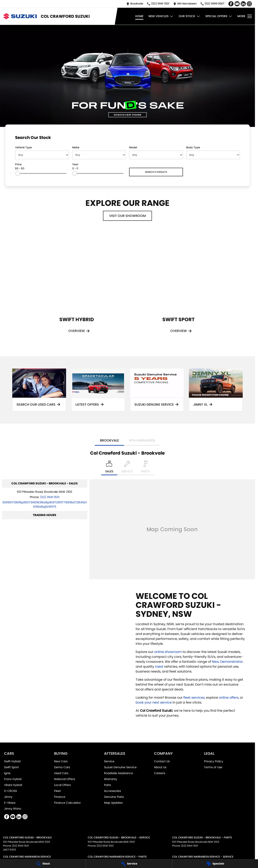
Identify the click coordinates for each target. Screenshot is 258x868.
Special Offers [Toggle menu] (219, 16)
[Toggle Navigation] (245, 16)
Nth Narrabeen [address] (142, 440)
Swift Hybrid (12, 761)
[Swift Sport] (178, 287)
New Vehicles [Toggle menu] (161, 16)
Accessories (112, 791)
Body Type (193, 147)
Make (76, 147)
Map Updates (113, 803)
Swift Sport (11, 767)
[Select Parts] (145, 468)
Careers (160, 773)
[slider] (18, 173)
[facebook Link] (231, 4)
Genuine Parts (114, 797)
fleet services (194, 698)
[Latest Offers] (98, 390)
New (215, 662)
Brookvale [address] (109, 440)
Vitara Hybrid (13, 785)
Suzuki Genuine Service (120, 767)
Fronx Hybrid (13, 779)
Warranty (111, 779)
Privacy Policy (214, 761)
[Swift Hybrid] (76, 287)
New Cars (61, 761)
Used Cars (61, 773)
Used (159, 667)
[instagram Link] (249, 4)
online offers (229, 698)
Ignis (7, 773)
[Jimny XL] (216, 390)
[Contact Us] (135, 4)
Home (139, 16)
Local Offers (62, 785)
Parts (107, 785)
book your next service (154, 702)
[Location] (109, 468)
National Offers (65, 779)
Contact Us (162, 761)
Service (109, 761)
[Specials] (215, 864)
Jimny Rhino (13, 809)
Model (133, 147)
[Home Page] (20, 16)
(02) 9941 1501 (50, 497)
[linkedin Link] (243, 4)
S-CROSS (11, 791)
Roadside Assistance (118, 773)
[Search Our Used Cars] (39, 390)
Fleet (57, 791)
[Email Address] (45, 504)
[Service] (129, 864)
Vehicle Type (23, 147)
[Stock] (43, 864)
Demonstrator (231, 662)
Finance (60, 797)
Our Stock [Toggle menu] (189, 16)
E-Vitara (10, 803)
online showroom (168, 652)
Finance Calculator (67, 803)
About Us (160, 767)
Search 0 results (156, 172)
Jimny (8, 797)
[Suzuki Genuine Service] (157, 390)
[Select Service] (127, 468)
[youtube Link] (237, 4)
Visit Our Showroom (127, 216)
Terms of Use (213, 767)
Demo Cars (62, 767)
